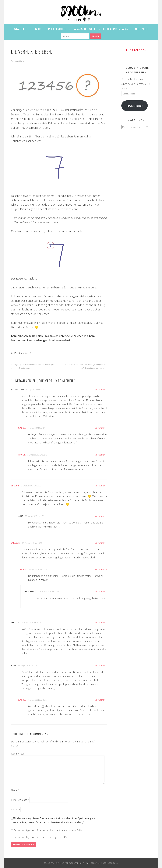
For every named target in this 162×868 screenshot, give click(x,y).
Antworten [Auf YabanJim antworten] (100, 543)
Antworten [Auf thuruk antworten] (100, 455)
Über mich (141, 29)
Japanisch (29, 353)
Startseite (21, 29)
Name (15, 790)
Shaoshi (15, 486)
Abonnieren (135, 106)
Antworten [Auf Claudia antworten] (100, 428)
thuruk (22, 455)
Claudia (22, 428)
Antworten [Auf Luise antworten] (100, 516)
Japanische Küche (84, 29)
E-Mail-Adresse (20, 800)
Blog (38, 29)
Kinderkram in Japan (115, 29)
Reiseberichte (57, 29)
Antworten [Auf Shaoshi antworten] (100, 486)
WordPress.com (109, 863)
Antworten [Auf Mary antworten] (100, 666)
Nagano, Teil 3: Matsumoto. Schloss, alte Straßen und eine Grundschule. (33, 366)
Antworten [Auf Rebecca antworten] (100, 623)
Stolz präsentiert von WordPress (62, 863)
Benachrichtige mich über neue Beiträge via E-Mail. (41, 837)
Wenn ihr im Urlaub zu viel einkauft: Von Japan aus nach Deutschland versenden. (86, 366)
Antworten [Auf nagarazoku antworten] (100, 390)
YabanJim (16, 543)
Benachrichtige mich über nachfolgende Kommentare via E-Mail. (49, 830)
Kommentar (18, 754)
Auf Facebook (136, 50)
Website (15, 809)
